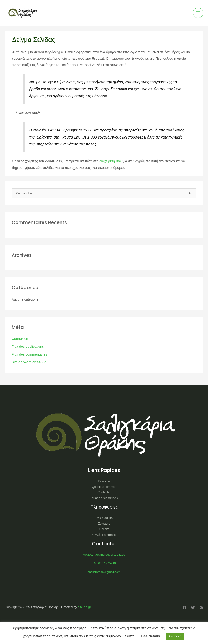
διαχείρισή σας (110, 161)
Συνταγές (104, 524)
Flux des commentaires (29, 354)
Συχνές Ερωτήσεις (104, 535)
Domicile (104, 481)
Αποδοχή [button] (175, 636)
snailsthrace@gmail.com (104, 572)
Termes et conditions (104, 498)
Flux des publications (28, 347)
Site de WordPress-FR (29, 362)
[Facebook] (184, 608)
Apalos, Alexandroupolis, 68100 (104, 555)
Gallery (104, 529)
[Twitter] (193, 608)
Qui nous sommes (104, 487)
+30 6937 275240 (104, 563)
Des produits (104, 518)
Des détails (150, 636)
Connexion (20, 339)
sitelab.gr (84, 607)
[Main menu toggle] (198, 13)
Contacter (104, 492)
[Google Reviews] (201, 608)
